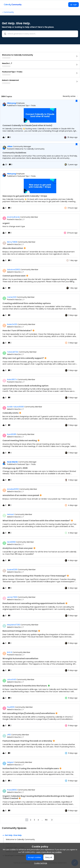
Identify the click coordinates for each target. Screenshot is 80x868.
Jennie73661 (12, 597)
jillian (10, 146)
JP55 (9, 735)
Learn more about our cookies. (49, 852)
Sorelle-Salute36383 (15, 407)
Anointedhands (13, 217)
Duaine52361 (12, 570)
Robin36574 (12, 380)
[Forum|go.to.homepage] (13, 5)
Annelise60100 (13, 489)
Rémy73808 (12, 242)
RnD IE (10, 652)
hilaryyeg (11, 103)
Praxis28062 (12, 790)
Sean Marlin (12, 462)
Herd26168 (11, 542)
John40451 (12, 680)
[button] (74, 5)
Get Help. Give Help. (12, 835)
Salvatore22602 (14, 270)
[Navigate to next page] (52, 820)
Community (9, 12)
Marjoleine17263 (14, 625)
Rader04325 (12, 324)
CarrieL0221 (12, 297)
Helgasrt (10, 762)
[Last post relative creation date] (72, 137)
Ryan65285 (12, 434)
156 (46, 820)
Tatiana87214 (13, 352)
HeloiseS (10, 514)
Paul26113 (11, 707)
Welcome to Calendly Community (20, 839)
